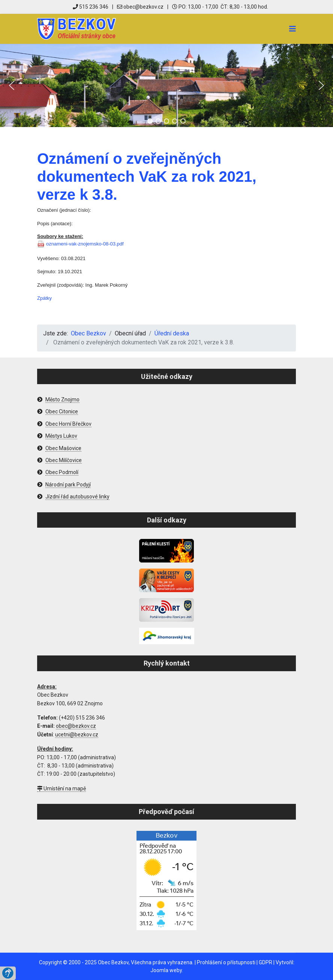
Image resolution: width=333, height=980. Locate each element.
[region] (166, 85)
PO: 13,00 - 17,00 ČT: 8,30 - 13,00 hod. (220, 7)
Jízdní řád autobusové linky (77, 497)
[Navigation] (292, 29)
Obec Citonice (62, 411)
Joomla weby (166, 970)
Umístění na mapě (61, 788)
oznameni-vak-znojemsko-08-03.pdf (85, 244)
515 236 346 (91, 7)
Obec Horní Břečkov (68, 424)
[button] (12, 85)
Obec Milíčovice (64, 460)
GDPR (265, 962)
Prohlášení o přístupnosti (226, 962)
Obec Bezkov (113, 962)
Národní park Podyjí (68, 485)
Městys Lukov (61, 436)
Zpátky (44, 298)
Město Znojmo (62, 399)
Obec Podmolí (62, 472)
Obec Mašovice (63, 448)
